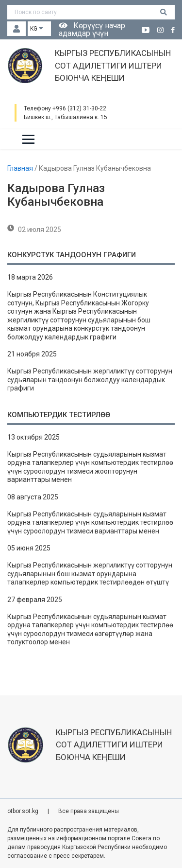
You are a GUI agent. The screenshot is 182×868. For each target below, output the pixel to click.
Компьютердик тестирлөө (59, 415)
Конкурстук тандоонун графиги (72, 255)
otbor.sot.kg (24, 811)
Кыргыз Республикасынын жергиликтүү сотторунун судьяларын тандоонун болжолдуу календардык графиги (90, 380)
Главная (21, 168)
